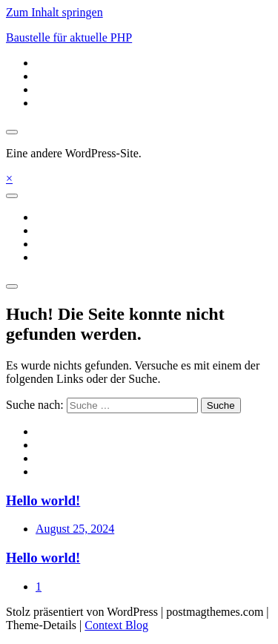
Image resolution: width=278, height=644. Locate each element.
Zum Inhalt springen (54, 12)
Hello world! (43, 500)
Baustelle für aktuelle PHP (69, 37)
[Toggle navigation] (12, 196)
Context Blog (116, 625)
